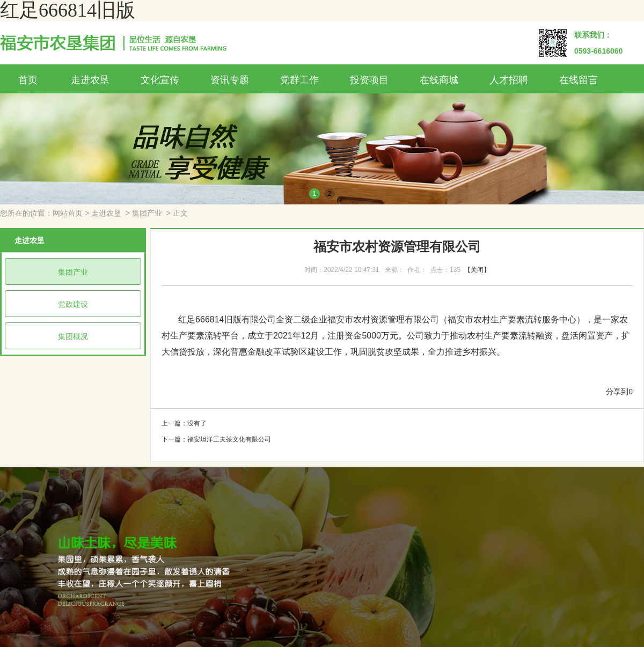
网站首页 (68, 213)
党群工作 (299, 80)
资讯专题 (230, 80)
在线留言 (579, 80)
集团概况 (73, 336)
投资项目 (369, 80)
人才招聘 (509, 80)
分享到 (617, 392)
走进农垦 (90, 80)
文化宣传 (160, 80)
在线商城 (439, 80)
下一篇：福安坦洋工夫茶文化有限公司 (216, 439)
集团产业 (147, 213)
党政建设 (73, 304)
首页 (28, 80)
